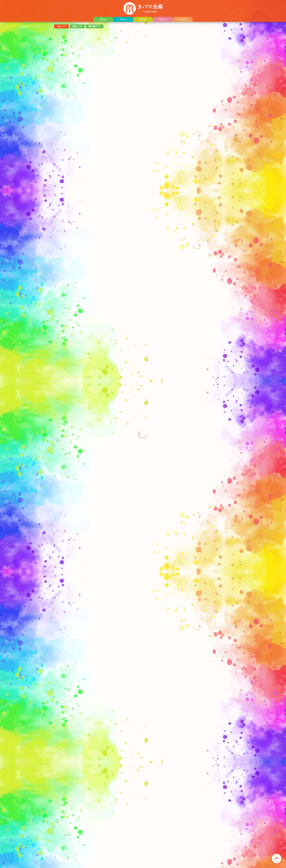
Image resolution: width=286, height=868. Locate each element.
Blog (103, 19)
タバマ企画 (150, 8)
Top (59, 26)
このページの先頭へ (277, 859)
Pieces (163, 19)
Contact (183, 19)
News (123, 19)
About (143, 19)
